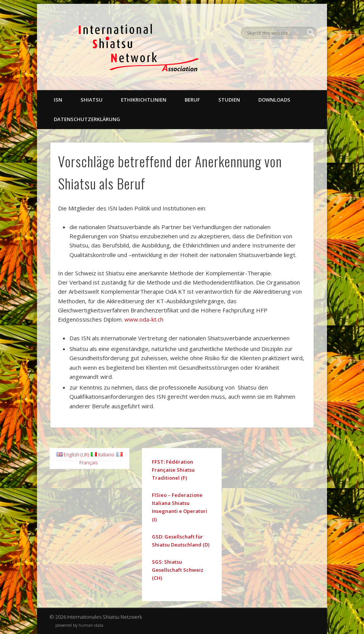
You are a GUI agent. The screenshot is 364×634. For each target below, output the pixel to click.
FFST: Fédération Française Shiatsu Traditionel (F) (173, 470)
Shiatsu (92, 100)
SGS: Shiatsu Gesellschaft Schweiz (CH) (178, 570)
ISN (58, 100)
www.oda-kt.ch (144, 319)
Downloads (274, 100)
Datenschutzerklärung (87, 119)
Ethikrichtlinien (144, 100)
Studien (229, 100)
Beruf (192, 100)
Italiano (103, 454)
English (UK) (73, 454)
